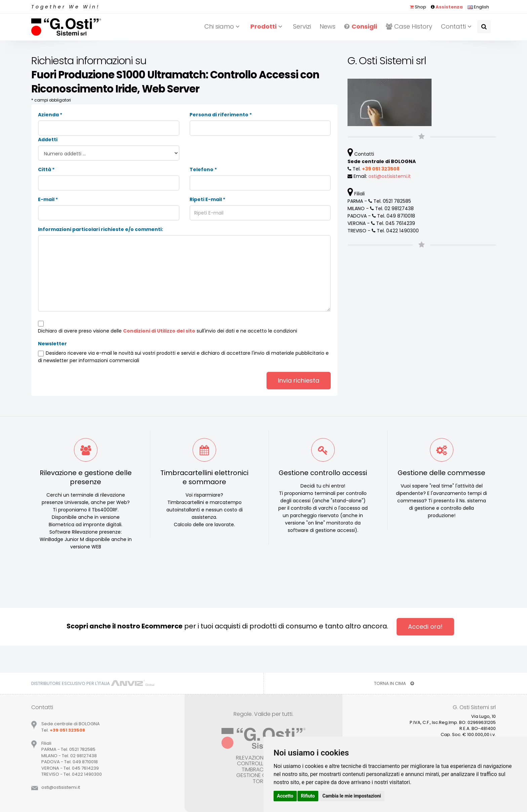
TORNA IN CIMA (394, 683)
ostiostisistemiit (390, 176)
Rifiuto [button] (308, 796)
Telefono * (203, 169)
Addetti (48, 140)
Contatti (457, 26)
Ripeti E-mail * (207, 199)
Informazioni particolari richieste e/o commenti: (100, 229)
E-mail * (48, 199)
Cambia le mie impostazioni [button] (352, 796)
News (328, 26)
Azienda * (50, 115)
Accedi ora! (425, 627)
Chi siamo (223, 26)
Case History (409, 26)
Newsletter (52, 344)
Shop (418, 7)
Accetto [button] (285, 796)
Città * (46, 169)
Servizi (302, 26)
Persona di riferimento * (221, 115)
